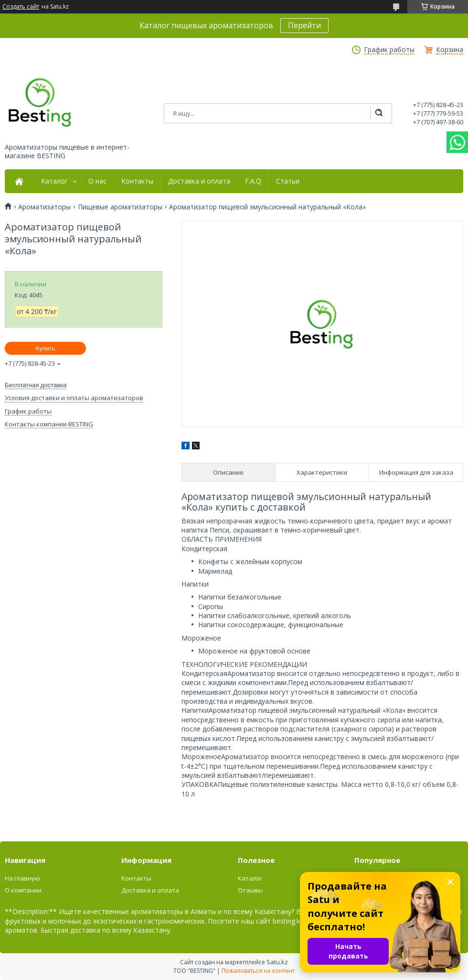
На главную (22, 878)
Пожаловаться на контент (258, 971)
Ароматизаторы (44, 207)
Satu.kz (277, 962)
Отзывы (250, 890)
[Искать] (379, 113)
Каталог (54, 181)
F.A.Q (253, 181)
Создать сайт (21, 7)
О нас (97, 181)
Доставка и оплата (199, 181)
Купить (45, 348)
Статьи (288, 181)
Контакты (137, 181)
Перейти (304, 25)
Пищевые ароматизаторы (120, 207)
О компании (23, 890)
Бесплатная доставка (36, 385)
